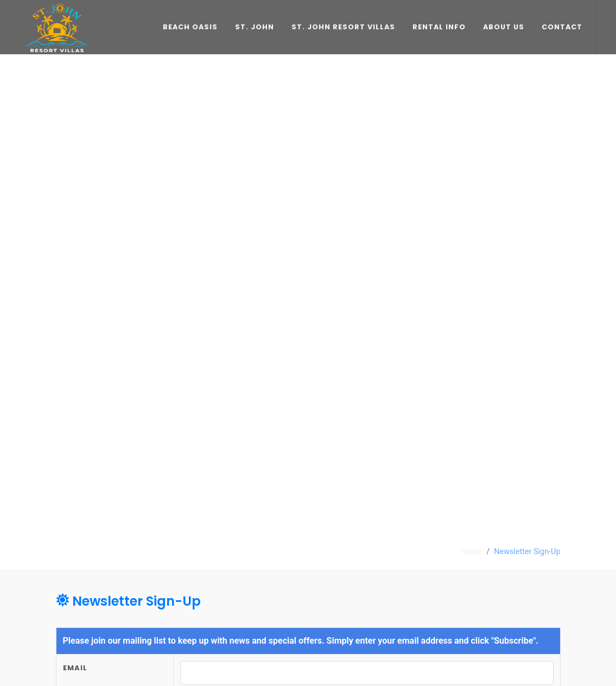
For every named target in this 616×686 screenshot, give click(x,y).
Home (472, 552)
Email (75, 668)
